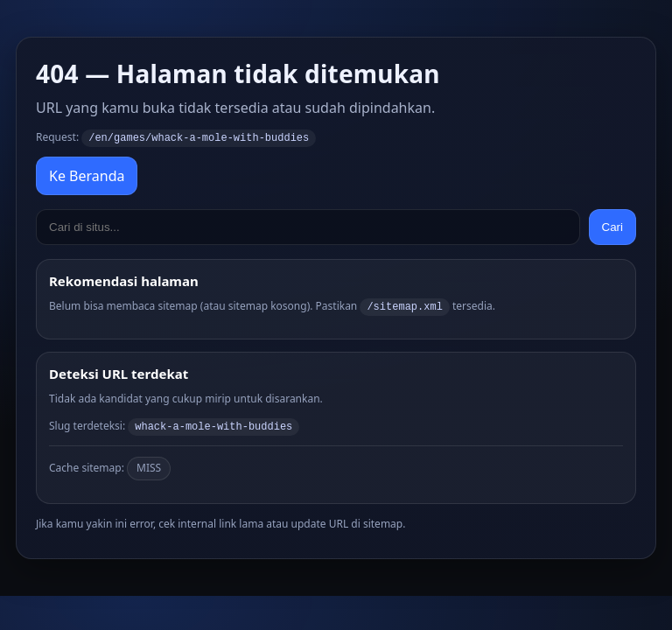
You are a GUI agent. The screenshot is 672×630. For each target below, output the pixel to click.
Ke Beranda (87, 175)
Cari (612, 226)
